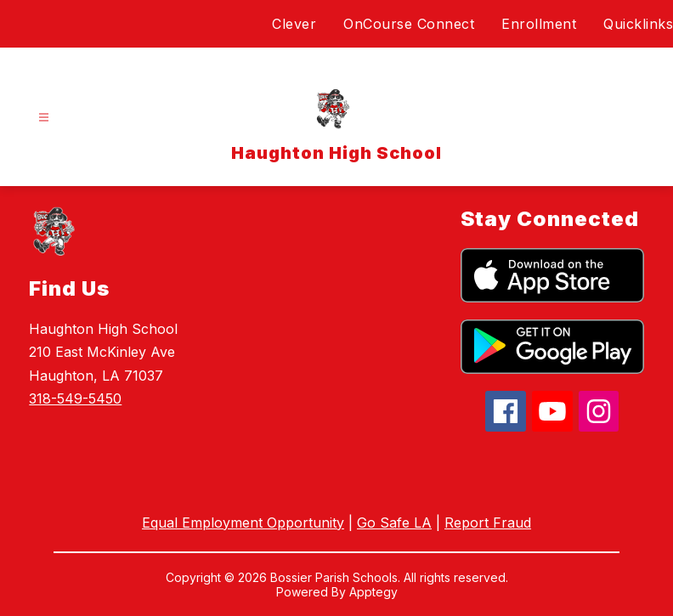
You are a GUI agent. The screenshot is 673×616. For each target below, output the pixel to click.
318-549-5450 (75, 398)
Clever (294, 24)
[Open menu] (44, 118)
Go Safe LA (394, 523)
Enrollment (539, 24)
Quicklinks (638, 24)
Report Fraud (488, 523)
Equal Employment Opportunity (243, 523)
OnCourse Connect (409, 24)
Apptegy (373, 592)
